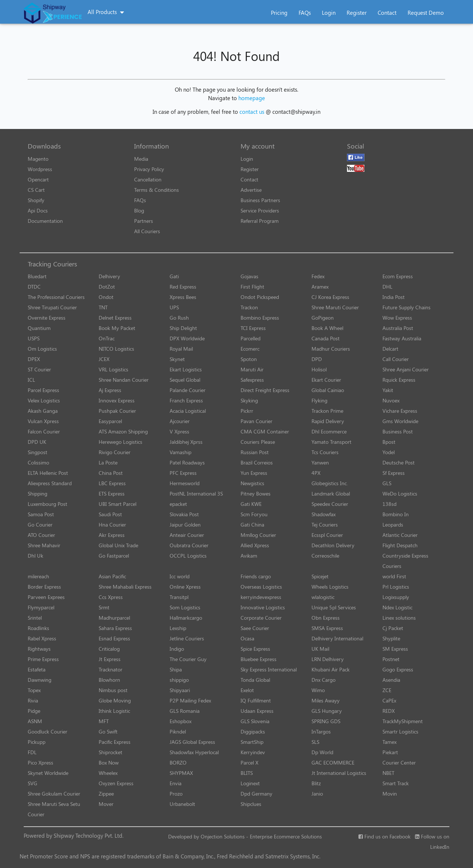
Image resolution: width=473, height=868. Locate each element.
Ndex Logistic (397, 607)
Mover (106, 804)
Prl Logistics (396, 587)
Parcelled (251, 338)
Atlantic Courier (400, 535)
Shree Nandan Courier (124, 380)
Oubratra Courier (189, 545)
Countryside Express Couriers (405, 561)
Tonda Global (255, 680)
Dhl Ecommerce (329, 431)
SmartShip (252, 742)
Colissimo (38, 462)
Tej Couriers (325, 525)
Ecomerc (250, 349)
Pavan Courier (256, 421)
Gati (174, 276)
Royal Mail (181, 349)
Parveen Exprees (46, 597)
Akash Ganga (43, 411)
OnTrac (107, 338)
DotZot (107, 287)
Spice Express (255, 649)
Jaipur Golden (185, 525)
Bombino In (396, 514)
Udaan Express (257, 711)
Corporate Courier (261, 618)
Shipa (176, 669)
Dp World (322, 752)
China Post (111, 473)
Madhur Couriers (331, 349)
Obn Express (326, 618)
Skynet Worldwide (48, 773)
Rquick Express (399, 380)
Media (141, 159)
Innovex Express (117, 400)
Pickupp (37, 742)
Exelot (247, 690)
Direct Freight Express (265, 390)
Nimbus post (113, 690)
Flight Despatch (400, 545)
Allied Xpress (255, 545)
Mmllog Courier (258, 535)
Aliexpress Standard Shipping (50, 488)
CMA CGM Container (265, 431)
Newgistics (252, 483)
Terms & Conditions (156, 190)
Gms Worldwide (400, 421)
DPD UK (37, 442)
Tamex (389, 742)
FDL (32, 752)
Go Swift (108, 731)
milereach (38, 576)
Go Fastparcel (114, 556)
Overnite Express (47, 318)
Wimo (318, 690)
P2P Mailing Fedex (190, 700)
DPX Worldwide (187, 338)
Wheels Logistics (330, 587)
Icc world (180, 576)
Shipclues (251, 804)
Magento (38, 159)
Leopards (393, 525)
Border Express (44, 587)
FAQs (305, 13)
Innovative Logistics (263, 607)
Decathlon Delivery (333, 545)
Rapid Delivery (328, 421)
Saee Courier (255, 628)
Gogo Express (398, 669)
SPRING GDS (326, 721)
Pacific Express (115, 742)
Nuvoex (391, 400)
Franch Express (186, 400)
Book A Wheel (327, 328)
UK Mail (320, 649)
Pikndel (178, 731)
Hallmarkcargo (186, 618)
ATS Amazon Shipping (123, 431)
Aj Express (110, 390)
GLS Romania (185, 711)
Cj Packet (393, 628)
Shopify (36, 200)
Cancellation (148, 179)
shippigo (179, 680)
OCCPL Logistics (188, 556)
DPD (317, 359)
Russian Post (255, 452)
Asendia (391, 680)
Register (357, 13)
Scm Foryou (254, 514)
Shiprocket (110, 752)
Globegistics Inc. (330, 483)
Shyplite (391, 638)
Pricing (279, 13)
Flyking (319, 400)
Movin (390, 794)
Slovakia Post (184, 514)
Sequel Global (185, 380)
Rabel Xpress (42, 638)
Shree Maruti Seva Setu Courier (54, 809)
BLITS (247, 773)
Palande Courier (188, 390)
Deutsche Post (399, 462)
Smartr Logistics (400, 731)
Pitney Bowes (256, 493)
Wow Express (397, 318)
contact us (252, 112)
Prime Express (43, 659)
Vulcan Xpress (43, 421)
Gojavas (249, 276)
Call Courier (396, 359)
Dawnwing (40, 680)
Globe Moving (115, 700)
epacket (178, 504)
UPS (174, 307)
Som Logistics (185, 607)
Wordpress (40, 169)
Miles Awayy (326, 700)
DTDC (34, 287)
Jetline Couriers (187, 638)
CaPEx (389, 700)
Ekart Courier (326, 380)
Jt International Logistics (339, 773)
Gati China (252, 525)
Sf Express (394, 473)
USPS (34, 338)
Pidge (34, 711)
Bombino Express (260, 318)
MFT (104, 721)
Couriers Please (258, 442)
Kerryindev (253, 752)
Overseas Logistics (261, 587)
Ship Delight (183, 328)
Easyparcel (110, 421)
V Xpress (179, 431)
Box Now (109, 763)
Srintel (35, 618)
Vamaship (181, 452)
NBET (388, 773)
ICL (31, 380)
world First (394, 576)
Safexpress (252, 380)
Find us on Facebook (384, 836)
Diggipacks (253, 731)
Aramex (320, 287)
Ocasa (247, 638)
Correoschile (325, 556)
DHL (387, 287)
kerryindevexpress (261, 597)
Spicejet (320, 576)
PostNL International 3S (196, 493)
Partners (144, 221)
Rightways (39, 649)
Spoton (249, 359)
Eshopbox (181, 721)
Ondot (106, 297)
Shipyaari (180, 690)
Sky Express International (269, 669)
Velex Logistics (44, 400)
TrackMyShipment (403, 721)
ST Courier (39, 369)
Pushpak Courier (117, 411)
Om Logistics (42, 349)
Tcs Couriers (325, 452)
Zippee (106, 794)
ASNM (35, 721)
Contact (387, 13)
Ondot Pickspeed (260, 297)
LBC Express (112, 483)
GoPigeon (323, 318)
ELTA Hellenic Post (48, 473)
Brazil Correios (257, 462)
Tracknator (110, 669)
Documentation (45, 221)
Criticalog (109, 649)
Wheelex (108, 773)
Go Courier (40, 525)
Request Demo (426, 13)
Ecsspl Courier (327, 535)
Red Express (183, 287)
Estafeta (37, 669)
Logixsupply (396, 597)
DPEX (34, 359)
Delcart (390, 349)
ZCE (387, 690)
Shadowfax (324, 514)
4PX (316, 473)
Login (329, 13)
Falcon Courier (44, 431)
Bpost (389, 442)
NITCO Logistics (116, 349)
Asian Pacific (112, 576)
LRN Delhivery (328, 659)
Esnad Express (114, 638)
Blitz (316, 783)
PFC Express (183, 473)
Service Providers (260, 210)
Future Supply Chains (406, 307)
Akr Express (112, 535)
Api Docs (38, 210)
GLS (387, 483)
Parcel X (249, 763)
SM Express (395, 649)
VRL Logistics (113, 369)
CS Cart (36, 190)
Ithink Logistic (114, 711)
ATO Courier (41, 535)
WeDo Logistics (400, 493)
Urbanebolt (182, 804)
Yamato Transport (331, 442)
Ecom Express (398, 276)
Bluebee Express (258, 659)
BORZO (178, 763)
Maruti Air (252, 369)
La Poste (108, 462)
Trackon (249, 307)
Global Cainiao (328, 390)
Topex (34, 690)
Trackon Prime (327, 411)
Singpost (38, 452)
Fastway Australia (402, 338)
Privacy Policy (149, 169)
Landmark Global (331, 493)
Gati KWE (251, 504)
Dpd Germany (256, 794)
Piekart (390, 752)
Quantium (39, 328)
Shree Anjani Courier (406, 369)
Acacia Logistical (188, 411)
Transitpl (179, 597)
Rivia (33, 700)
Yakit (388, 390)
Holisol (319, 369)
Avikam (249, 556)
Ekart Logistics (186, 369)
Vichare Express (400, 411)
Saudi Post (110, 514)
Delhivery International (337, 638)
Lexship (178, 628)
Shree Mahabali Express (125, 587)
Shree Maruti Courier (335, 307)
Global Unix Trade (118, 545)
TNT (103, 307)
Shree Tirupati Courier (52, 307)
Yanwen (320, 462)
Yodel (389, 452)
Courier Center (399, 763)
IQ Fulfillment (256, 700)
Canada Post (326, 338)
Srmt (104, 607)
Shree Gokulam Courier (54, 794)
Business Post (398, 431)
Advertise (251, 190)
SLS (315, 742)
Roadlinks (38, 628)
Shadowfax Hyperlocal (194, 752)
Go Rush (179, 318)
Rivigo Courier (115, 452)
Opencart (38, 179)
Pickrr (247, 411)
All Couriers (147, 231)
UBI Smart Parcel (118, 504)
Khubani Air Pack (331, 669)
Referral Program (260, 221)
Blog (139, 210)
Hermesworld (185, 483)
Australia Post (398, 328)
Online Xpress (185, 587)
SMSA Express (327, 628)
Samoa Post (41, 514)
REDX (389, 711)
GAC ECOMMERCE (333, 763)
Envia (176, 783)
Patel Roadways (187, 462)
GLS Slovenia (255, 721)
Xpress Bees (183, 297)
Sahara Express (115, 628)
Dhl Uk (35, 556)
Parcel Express (43, 390)
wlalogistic (323, 597)
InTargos (321, 731)
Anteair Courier (187, 535)
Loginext (250, 783)
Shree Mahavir (44, 545)
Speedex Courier (330, 504)
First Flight (252, 287)
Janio (317, 794)
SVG (33, 783)
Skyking (249, 400)
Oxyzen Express (116, 783)
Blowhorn (109, 680)
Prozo (176, 794)
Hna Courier (112, 525)
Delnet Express (115, 318)
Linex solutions (399, 618)
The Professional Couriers (56, 297)
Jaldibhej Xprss (186, 442)
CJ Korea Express (330, 297)
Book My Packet (117, 328)
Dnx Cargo (324, 680)
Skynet (177, 359)
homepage (252, 98)
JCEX (104, 359)
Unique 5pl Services (334, 607)
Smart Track (396, 783)
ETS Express (112, 493)
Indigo (177, 649)
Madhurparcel (114, 618)
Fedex (318, 276)
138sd (389, 504)
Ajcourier (180, 421)
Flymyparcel (41, 607)
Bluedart (37, 276)
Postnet (391, 659)
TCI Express (253, 328)
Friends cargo (256, 576)
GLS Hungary (327, 711)
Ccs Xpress (111, 597)
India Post (394, 297)
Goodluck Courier (47, 731)
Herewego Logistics (120, 442)
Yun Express (254, 473)
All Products (102, 12)
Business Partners (260, 200)
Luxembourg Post (47, 504)
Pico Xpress (40, 763)
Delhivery (109, 276)
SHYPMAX (181, 773)
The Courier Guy (188, 659)
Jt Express (110, 659)
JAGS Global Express (192, 742)
